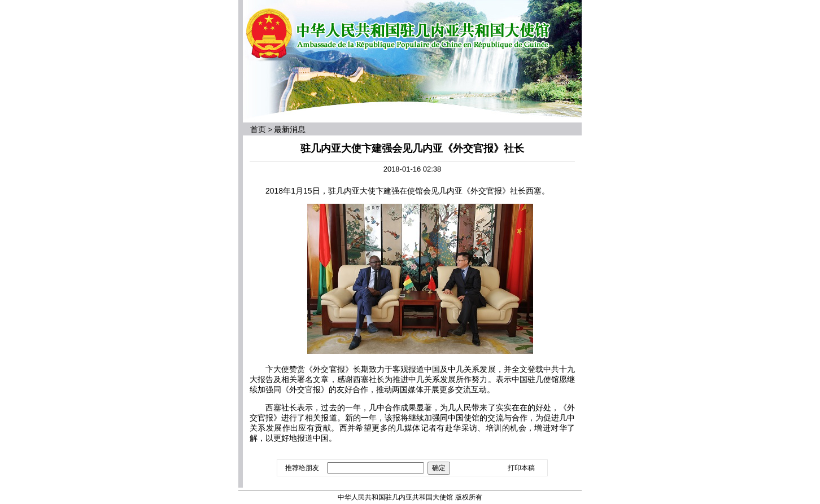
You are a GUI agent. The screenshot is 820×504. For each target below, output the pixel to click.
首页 (258, 129)
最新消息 (290, 129)
